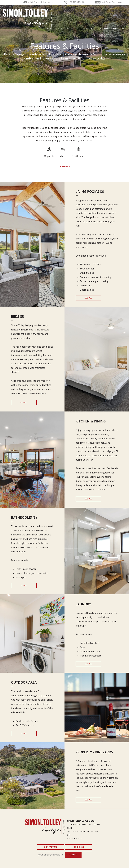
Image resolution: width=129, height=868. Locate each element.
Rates (94, 29)
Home (50, 29)
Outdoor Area (24, 682)
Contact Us (119, 29)
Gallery (84, 29)
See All (88, 298)
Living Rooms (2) (90, 191)
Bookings (105, 29)
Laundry (83, 604)
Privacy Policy (75, 838)
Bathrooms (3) (24, 517)
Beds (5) (18, 316)
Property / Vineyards (94, 752)
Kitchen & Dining (91, 421)
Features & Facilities (66, 29)
